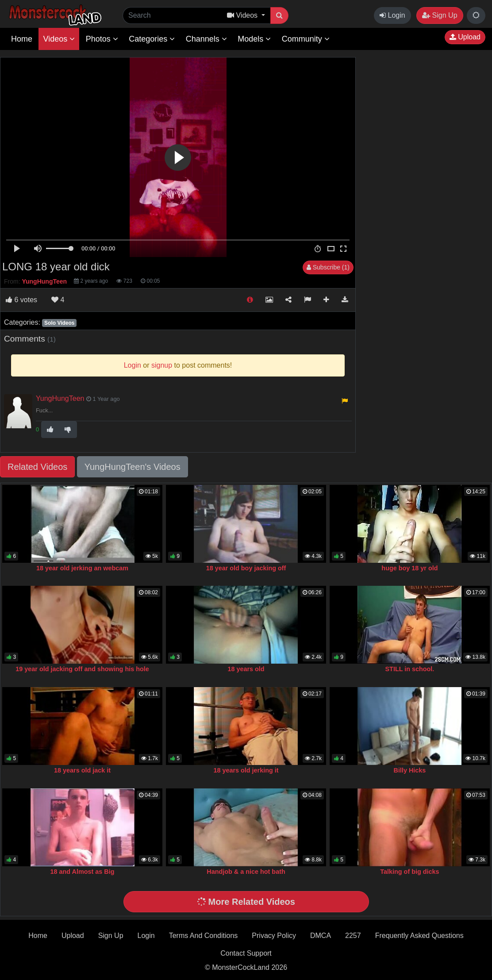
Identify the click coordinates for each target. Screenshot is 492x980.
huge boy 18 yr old (409, 568)
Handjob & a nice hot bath (246, 872)
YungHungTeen (60, 398)
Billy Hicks (410, 770)
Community (306, 39)
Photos (102, 39)
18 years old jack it (82, 770)
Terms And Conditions (204, 936)
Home (22, 39)
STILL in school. (410, 669)
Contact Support (246, 953)
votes (21, 300)
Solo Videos (59, 323)
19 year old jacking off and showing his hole (82, 669)
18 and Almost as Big (83, 872)
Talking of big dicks (409, 872)
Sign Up (440, 15)
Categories (152, 39)
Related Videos (37, 467)
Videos (59, 39)
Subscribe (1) (328, 267)
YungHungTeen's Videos (133, 467)
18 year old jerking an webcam (82, 568)
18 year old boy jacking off (246, 568)
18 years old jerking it (246, 770)
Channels (206, 39)
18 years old (246, 669)
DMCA (321, 936)
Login (392, 15)
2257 (353, 936)
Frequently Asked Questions (419, 936)
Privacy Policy (274, 936)
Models (254, 39)
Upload (465, 37)
